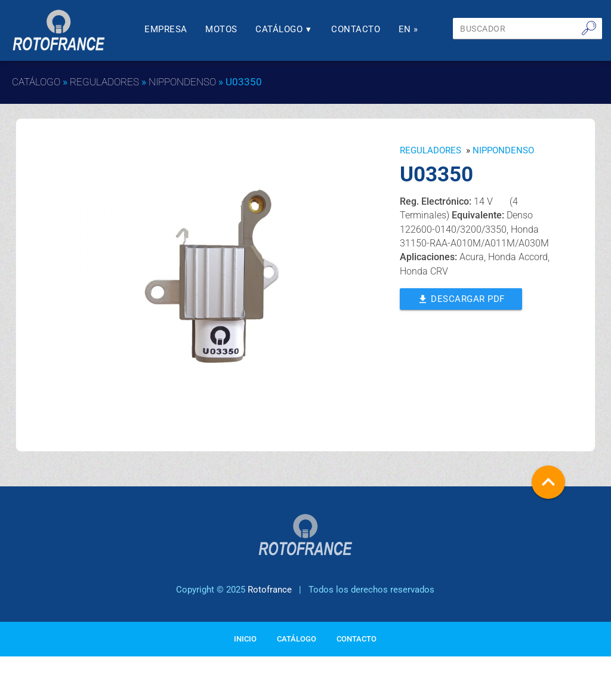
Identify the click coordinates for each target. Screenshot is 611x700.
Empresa (166, 30)
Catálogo (284, 30)
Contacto (356, 30)
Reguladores (104, 82)
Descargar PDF (461, 298)
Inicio (245, 639)
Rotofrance (270, 590)
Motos (221, 30)
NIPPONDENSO (182, 82)
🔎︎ (589, 28)
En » (408, 30)
